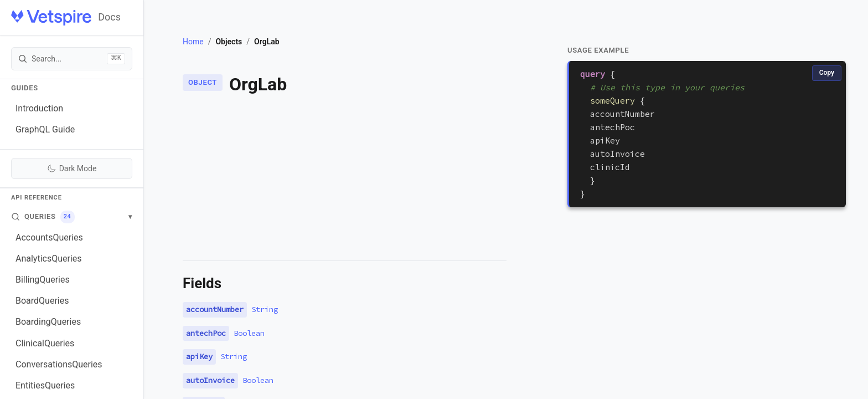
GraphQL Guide (45, 129)
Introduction (39, 108)
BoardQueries (42, 301)
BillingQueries (43, 280)
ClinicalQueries (45, 343)
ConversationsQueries (59, 364)
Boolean (249, 333)
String (265, 309)
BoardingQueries (48, 322)
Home (193, 42)
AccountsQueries (49, 237)
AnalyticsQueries (49, 259)
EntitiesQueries (45, 385)
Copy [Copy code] (827, 73)
